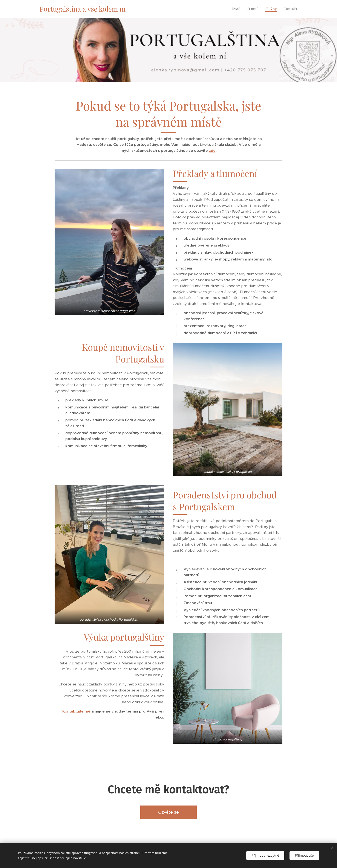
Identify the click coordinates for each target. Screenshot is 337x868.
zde (212, 151)
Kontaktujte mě (76, 711)
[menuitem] (237, 9)
